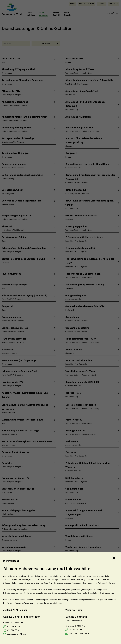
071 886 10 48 (14, 626)
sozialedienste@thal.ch (17, 634)
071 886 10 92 (76, 630)
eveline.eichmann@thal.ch (81, 633)
